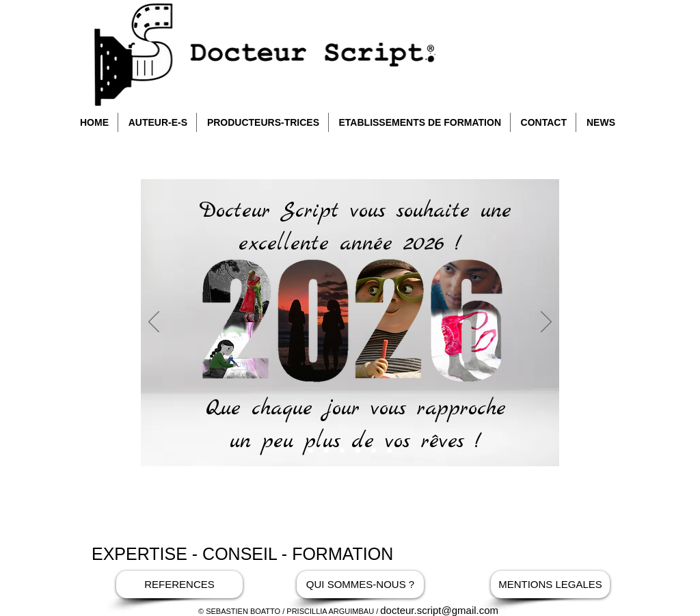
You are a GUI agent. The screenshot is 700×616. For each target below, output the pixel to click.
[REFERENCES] (179, 585)
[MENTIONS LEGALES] (550, 585)
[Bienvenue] (326, 451)
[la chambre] (358, 451)
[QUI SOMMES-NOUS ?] (360, 585)
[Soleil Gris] (342, 451)
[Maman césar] (389, 451)
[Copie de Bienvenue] (311, 451)
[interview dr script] (374, 451)
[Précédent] (154, 323)
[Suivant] (546, 323)
